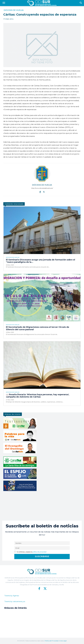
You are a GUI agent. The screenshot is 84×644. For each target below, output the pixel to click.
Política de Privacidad (52, 641)
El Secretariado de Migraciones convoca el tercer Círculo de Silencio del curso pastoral (38, 328)
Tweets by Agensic (12, 596)
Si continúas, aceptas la (30, 552)
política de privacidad (39, 552)
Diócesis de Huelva (14, 10)
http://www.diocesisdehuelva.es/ (42, 188)
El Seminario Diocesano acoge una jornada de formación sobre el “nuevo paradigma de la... (41, 261)
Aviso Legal (63, 641)
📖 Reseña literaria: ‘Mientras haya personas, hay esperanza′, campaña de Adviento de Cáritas (38, 396)
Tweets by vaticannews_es (15, 602)
